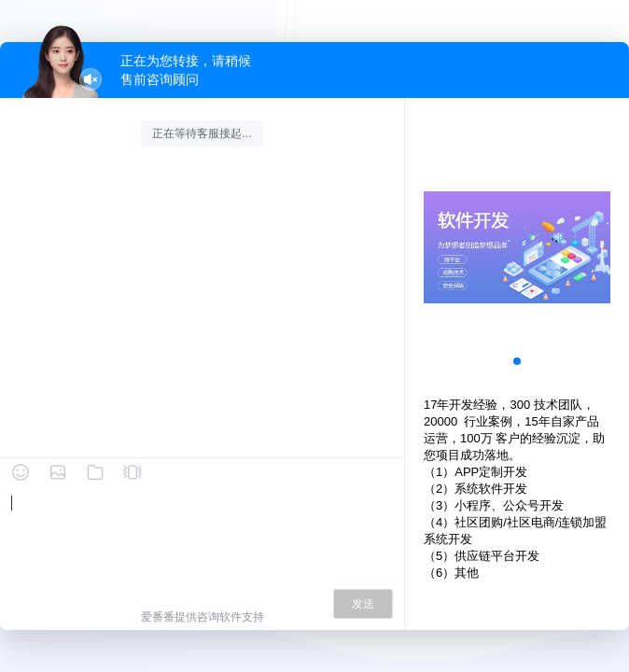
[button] (517, 361)
